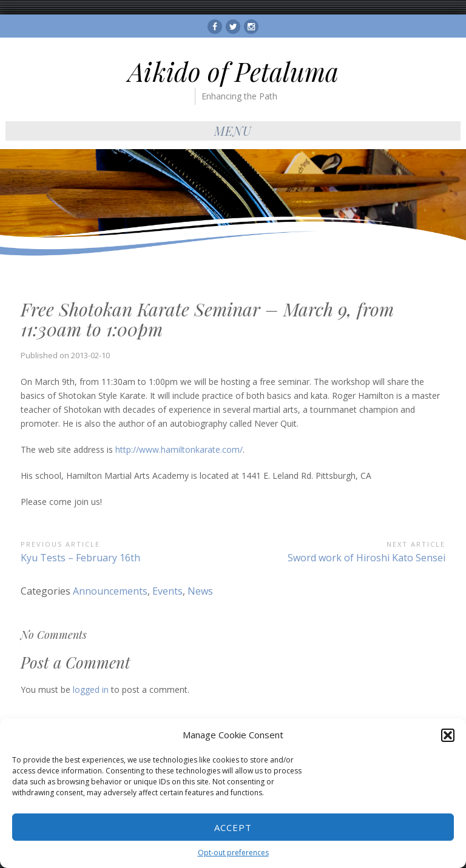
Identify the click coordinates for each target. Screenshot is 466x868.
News (200, 591)
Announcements (110, 591)
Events (167, 591)
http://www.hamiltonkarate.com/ (179, 449)
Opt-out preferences (233, 853)
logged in (91, 689)
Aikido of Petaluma (233, 72)
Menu (233, 131)
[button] (448, 735)
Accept (233, 827)
